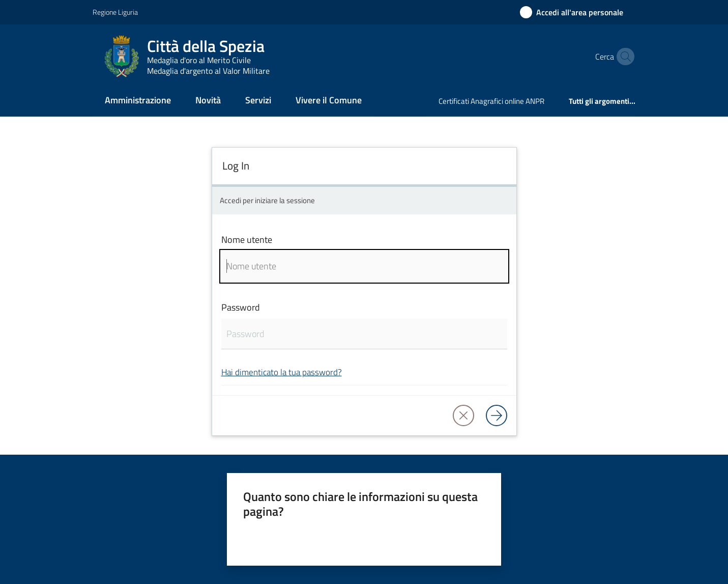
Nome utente (247, 240)
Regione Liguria (115, 12)
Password (241, 307)
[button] (623, 57)
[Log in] (497, 415)
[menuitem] (138, 101)
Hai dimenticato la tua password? (282, 372)
